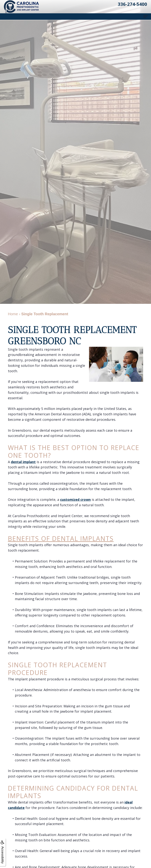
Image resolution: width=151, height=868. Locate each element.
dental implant (23, 462)
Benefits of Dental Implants (61, 538)
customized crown (75, 500)
